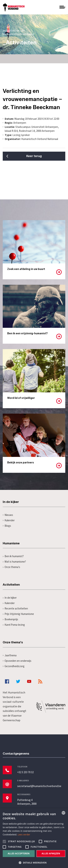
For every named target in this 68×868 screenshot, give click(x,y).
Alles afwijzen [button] (51, 853)
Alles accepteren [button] (19, 853)
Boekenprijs (10, 619)
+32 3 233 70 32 (25, 772)
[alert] (34, 838)
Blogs (7, 526)
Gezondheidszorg (14, 666)
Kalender (9, 520)
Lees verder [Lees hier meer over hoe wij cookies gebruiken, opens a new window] (24, 835)
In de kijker (10, 598)
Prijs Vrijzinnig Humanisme (18, 614)
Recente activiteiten (15, 609)
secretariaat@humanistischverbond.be (39, 786)
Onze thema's (11, 567)
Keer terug (34, 156)
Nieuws (8, 515)
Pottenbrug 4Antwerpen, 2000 (27, 802)
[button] (34, 862)
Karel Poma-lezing (14, 625)
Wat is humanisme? (14, 562)
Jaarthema (10, 656)
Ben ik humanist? (13, 556)
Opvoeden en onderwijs (17, 661)
